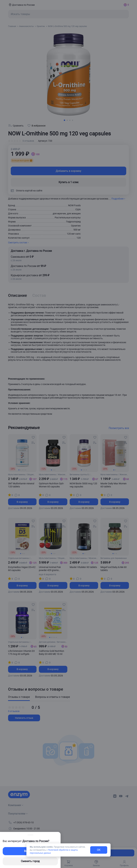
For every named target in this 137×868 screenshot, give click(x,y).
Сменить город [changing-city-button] (30, 861)
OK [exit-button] (99, 850)
